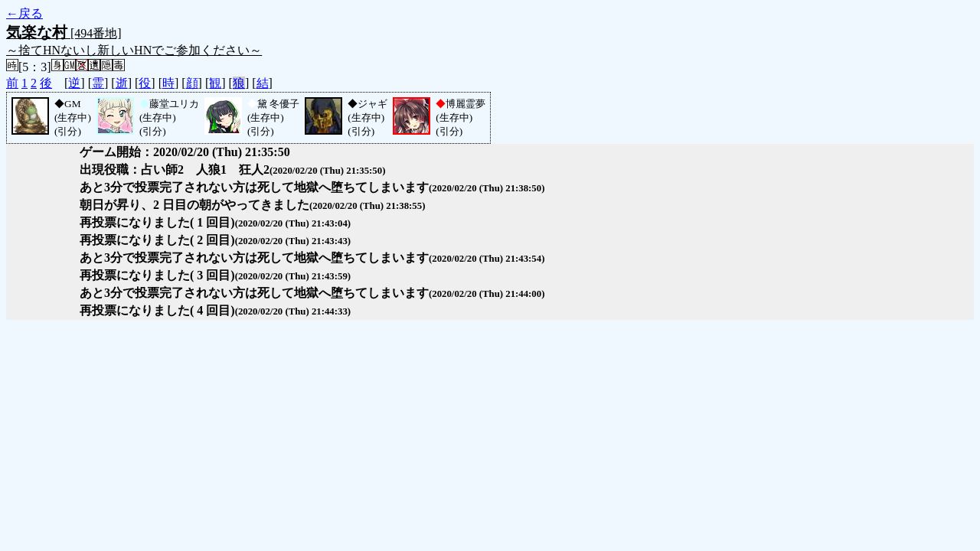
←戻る (24, 13)
